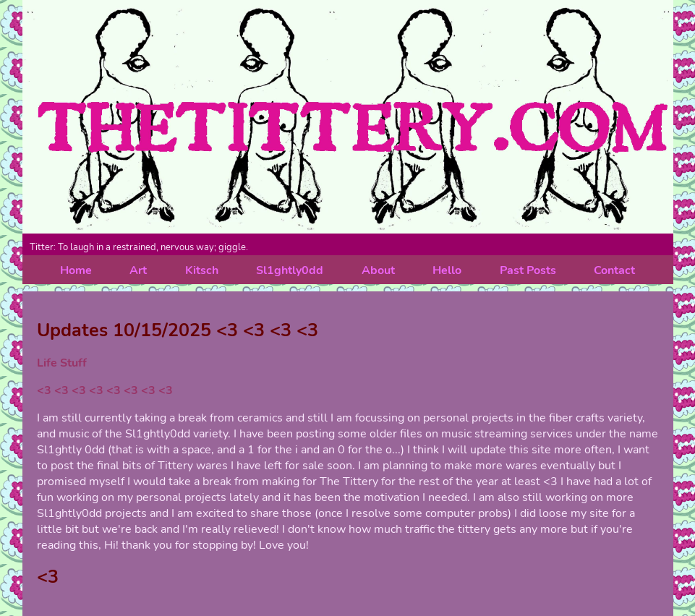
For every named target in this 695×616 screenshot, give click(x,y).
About (378, 270)
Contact (614, 270)
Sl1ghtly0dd (290, 270)
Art (138, 270)
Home (76, 270)
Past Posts (528, 270)
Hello (447, 270)
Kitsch (202, 270)
